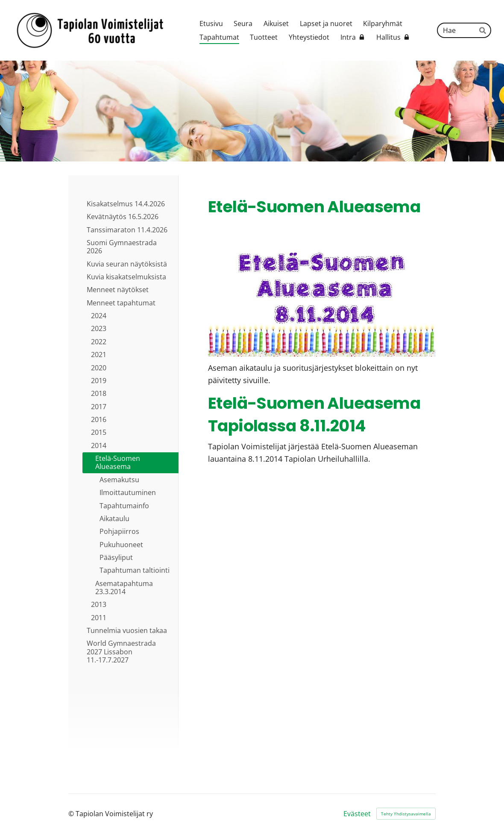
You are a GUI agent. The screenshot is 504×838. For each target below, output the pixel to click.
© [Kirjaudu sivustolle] (72, 814)
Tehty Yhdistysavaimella (406, 814)
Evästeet (357, 814)
